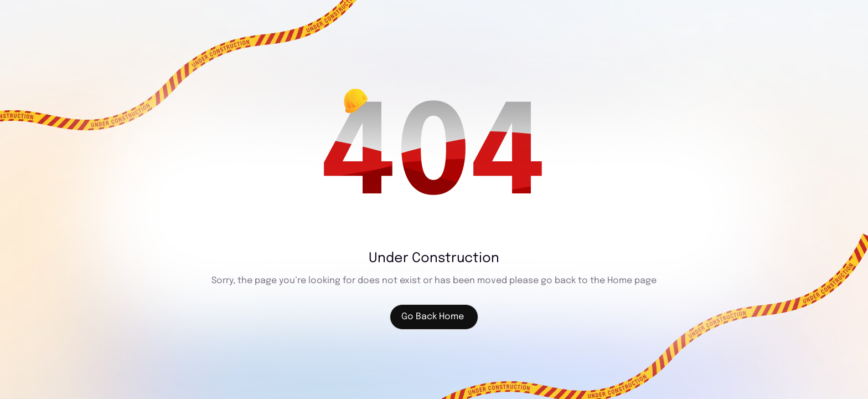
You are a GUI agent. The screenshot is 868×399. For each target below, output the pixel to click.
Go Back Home (433, 317)
